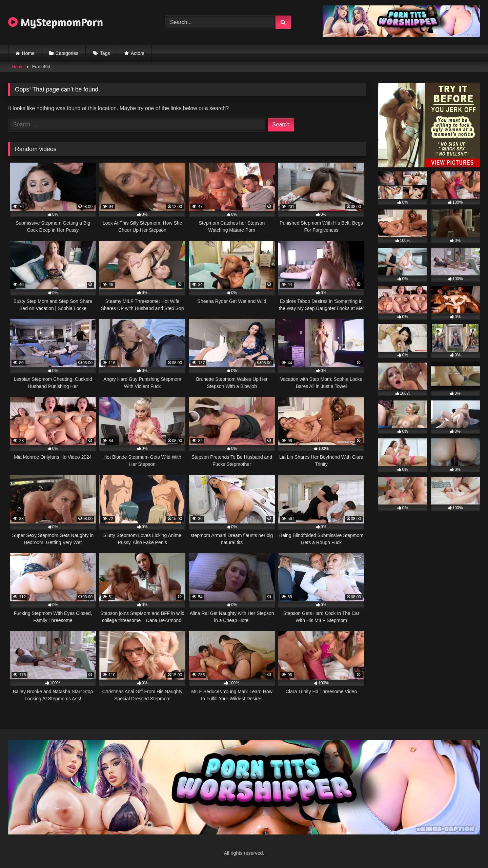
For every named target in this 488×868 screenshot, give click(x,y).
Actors (138, 53)
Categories (67, 53)
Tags (105, 53)
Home (28, 53)
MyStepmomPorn (56, 22)
